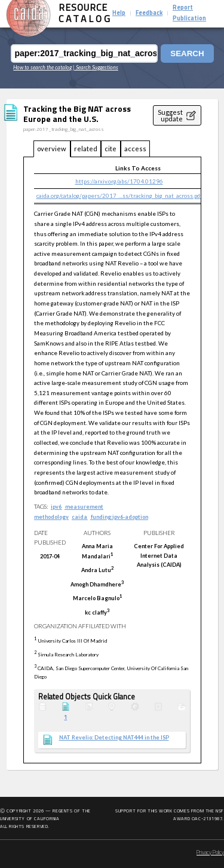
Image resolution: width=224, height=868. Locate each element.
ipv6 (56, 507)
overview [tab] (52, 149)
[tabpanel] (112, 460)
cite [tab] (111, 149)
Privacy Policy (210, 853)
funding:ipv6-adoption (119, 517)
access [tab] (135, 149)
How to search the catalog (42, 67)
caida (79, 517)
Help (119, 13)
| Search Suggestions (96, 67)
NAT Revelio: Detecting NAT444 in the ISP (114, 738)
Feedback (149, 13)
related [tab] (86, 149)
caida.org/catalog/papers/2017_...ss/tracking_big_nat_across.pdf (119, 195)
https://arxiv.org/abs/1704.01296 (119, 181)
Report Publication (189, 13)
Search (187, 54)
